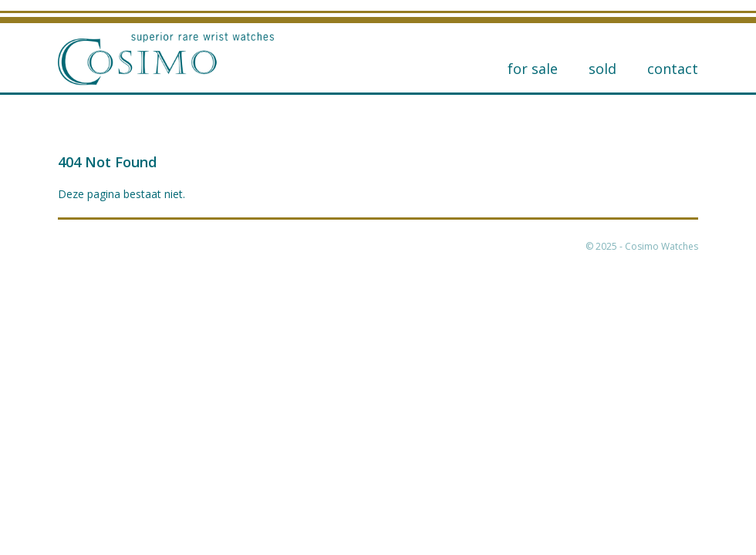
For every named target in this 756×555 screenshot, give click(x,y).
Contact (673, 69)
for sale (533, 69)
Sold (602, 69)
